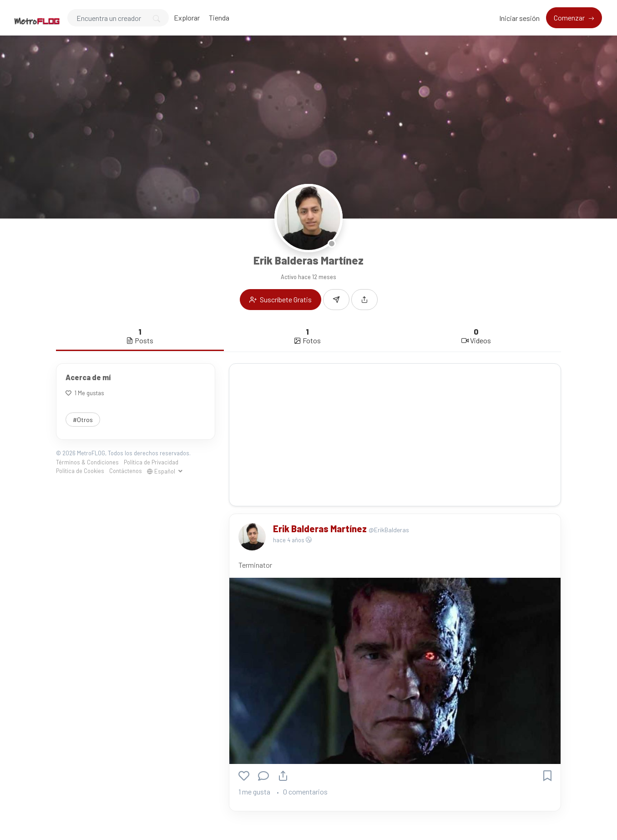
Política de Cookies (80, 471)
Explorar (187, 18)
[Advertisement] (395, 435)
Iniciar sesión (519, 18)
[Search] (118, 18)
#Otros (83, 420)
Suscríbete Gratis (281, 299)
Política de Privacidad (151, 462)
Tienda (219, 18)
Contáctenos (126, 471)
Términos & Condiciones (87, 462)
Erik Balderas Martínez (321, 529)
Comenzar (570, 18)
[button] (364, 300)
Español (162, 471)
